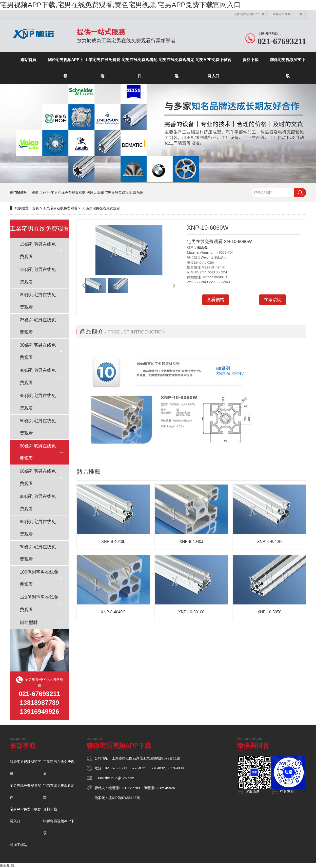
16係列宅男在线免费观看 (38, 276)
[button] (84, 286)
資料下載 (251, 60)
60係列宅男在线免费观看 (101, 208)
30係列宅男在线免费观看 (38, 351)
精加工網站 (19, 845)
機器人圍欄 (95, 193)
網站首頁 (28, 60)
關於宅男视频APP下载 (250, 14)
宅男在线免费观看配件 (139, 68)
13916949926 (164, 788)
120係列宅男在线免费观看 (39, 603)
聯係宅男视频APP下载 (288, 14)
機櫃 (35, 193)
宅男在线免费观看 (118, 193)
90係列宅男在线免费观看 (38, 553)
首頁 (36, 208)
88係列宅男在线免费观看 (38, 528)
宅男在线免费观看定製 (177, 68)
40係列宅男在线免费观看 (38, 377)
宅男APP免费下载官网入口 (214, 68)
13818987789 (129, 788)
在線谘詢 (273, 300)
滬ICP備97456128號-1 (126, 798)
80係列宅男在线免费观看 (38, 503)
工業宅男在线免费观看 (102, 68)
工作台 (45, 193)
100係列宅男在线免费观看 (39, 578)
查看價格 (216, 300)
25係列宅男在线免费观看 (38, 326)
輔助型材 (29, 623)
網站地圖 (7, 866)
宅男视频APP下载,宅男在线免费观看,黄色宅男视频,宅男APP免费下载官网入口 (120, 5)
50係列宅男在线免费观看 (38, 427)
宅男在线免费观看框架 (68, 193)
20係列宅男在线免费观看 (38, 301)
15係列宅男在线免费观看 (38, 250)
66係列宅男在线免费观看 (38, 477)
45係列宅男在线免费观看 (38, 402)
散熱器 (138, 193)
